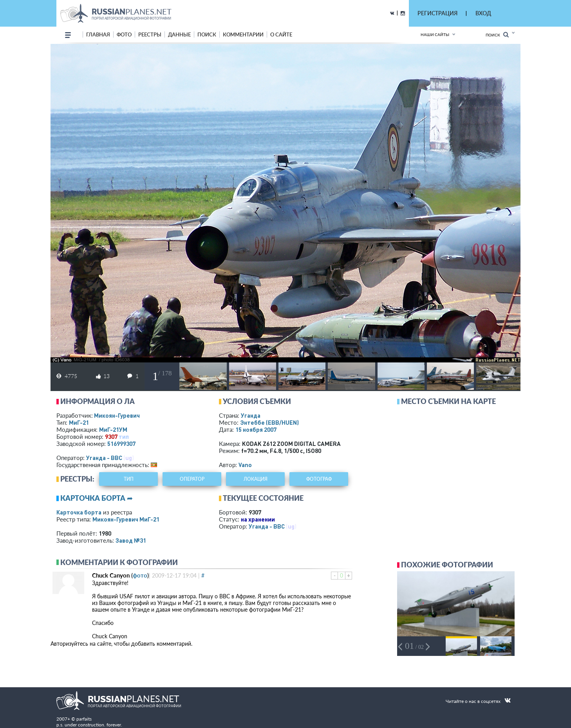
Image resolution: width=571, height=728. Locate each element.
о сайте (281, 34)
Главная (98, 34)
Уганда (251, 415)
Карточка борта (79, 512)
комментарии (243, 34)
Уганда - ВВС (104, 458)
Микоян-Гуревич (117, 415)
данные (179, 34)
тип (124, 436)
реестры (150, 34)
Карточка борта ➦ (97, 498)
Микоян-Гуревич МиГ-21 (126, 519)
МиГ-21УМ (113, 429)
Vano (245, 465)
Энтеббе (269, 422)
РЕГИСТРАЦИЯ (437, 13)
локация (256, 479)
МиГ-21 (79, 422)
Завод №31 (131, 540)
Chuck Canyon (111, 575)
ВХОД (483, 13)
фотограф (319, 479)
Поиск (497, 35)
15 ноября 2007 (256, 429)
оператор (192, 479)
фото (124, 34)
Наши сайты (435, 34)
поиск (207, 34)
